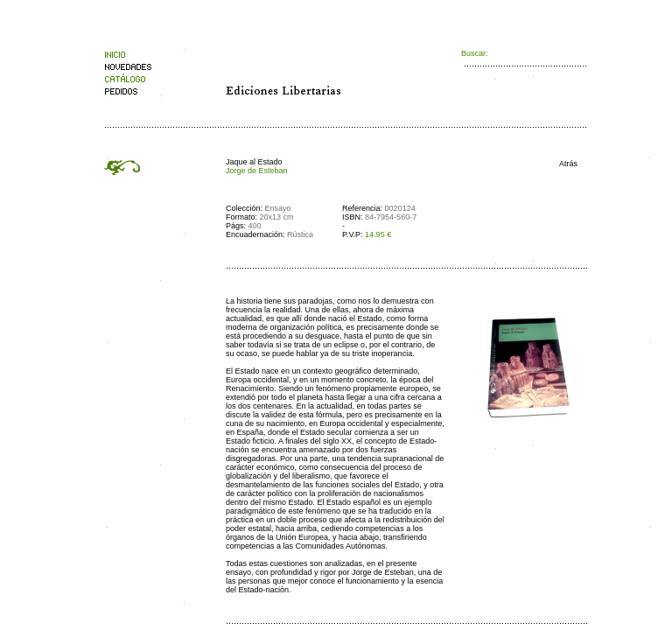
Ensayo (278, 208)
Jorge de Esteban (257, 171)
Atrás (564, 164)
